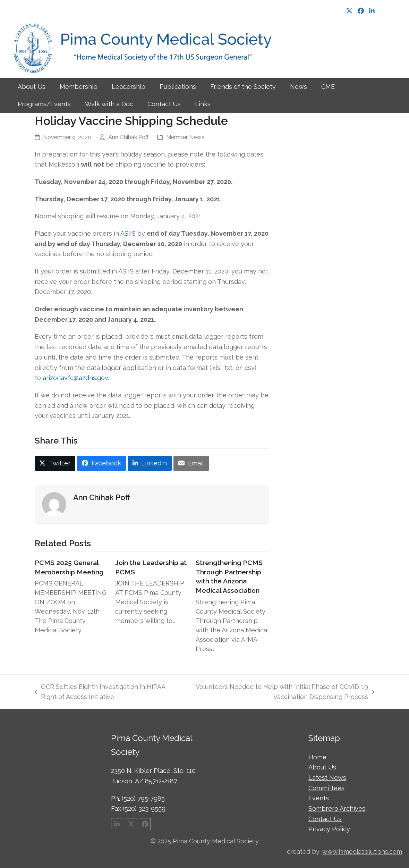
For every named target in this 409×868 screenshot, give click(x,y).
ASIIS (128, 233)
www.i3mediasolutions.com (362, 852)
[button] (55, 463)
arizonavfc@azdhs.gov (75, 378)
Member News (185, 137)
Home (317, 757)
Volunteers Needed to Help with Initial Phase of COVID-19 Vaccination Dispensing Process (279, 693)
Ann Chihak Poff (129, 137)
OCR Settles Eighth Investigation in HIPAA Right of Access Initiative (100, 693)
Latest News (327, 778)
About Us (322, 767)
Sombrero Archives (337, 808)
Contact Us (325, 819)
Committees (326, 788)
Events (319, 798)
